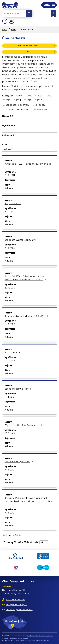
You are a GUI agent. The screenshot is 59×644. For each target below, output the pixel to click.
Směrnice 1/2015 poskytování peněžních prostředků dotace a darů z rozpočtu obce (28, 501)
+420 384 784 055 (16, 600)
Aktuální (9, 188)
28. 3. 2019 (10, 433)
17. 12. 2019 (10, 324)
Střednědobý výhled (17, 109)
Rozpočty (40, 105)
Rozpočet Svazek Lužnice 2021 (23, 240)
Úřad (14, 30)
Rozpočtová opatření (17, 105)
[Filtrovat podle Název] (29, 120)
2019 (20, 96)
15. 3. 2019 (9, 470)
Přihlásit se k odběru (37, 46)
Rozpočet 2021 (15, 203)
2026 (39, 100)
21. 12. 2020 (10, 212)
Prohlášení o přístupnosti (19, 638)
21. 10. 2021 (10, 175)
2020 (30, 96)
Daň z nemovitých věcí (19, 462)
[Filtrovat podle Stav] (29, 149)
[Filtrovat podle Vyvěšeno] (29, 130)
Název (7, 116)
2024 (18, 100)
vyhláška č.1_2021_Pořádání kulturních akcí (28, 165)
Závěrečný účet (42, 109)
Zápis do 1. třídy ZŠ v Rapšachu (24, 425)
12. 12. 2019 (10, 360)
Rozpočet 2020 (15, 352)
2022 (50, 96)
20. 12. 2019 (10, 288)
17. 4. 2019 (9, 397)
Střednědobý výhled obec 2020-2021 (27, 316)
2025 (29, 100)
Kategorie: (8, 95)
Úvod (5, 30)
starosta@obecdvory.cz (19, 610)
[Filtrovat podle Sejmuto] (29, 139)
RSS (41, 52)
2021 (40, 96)
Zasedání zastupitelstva (20, 389)
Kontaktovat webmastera (37, 636)
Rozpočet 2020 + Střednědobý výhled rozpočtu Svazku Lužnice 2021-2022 (26, 278)
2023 (8, 100)
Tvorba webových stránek (22, 641)
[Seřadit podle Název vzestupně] (13, 115)
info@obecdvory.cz (17, 604)
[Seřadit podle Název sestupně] (13, 116)
